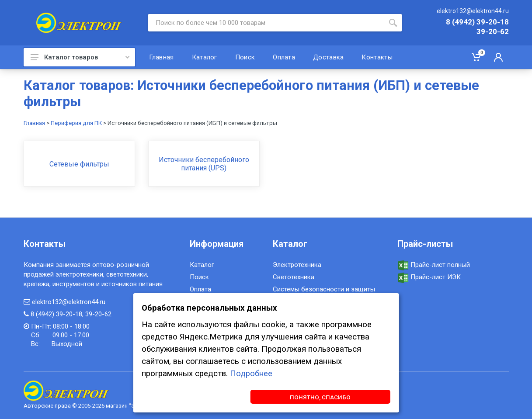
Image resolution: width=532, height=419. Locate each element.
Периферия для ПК (76, 123)
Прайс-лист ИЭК (429, 277)
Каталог (202, 265)
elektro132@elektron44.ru (473, 11)
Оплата (200, 289)
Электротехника (297, 265)
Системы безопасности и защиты (324, 289)
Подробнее (251, 373)
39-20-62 (493, 32)
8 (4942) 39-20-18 (477, 22)
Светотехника (294, 277)
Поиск (199, 277)
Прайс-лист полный (434, 265)
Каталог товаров (80, 57)
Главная (34, 123)
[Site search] (266, 23)
